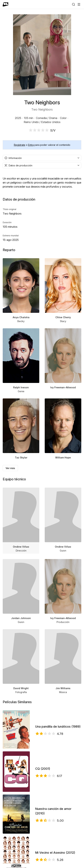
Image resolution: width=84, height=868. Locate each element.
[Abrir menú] (79, 4)
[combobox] (42, 158)
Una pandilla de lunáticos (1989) (58, 727)
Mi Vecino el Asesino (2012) (55, 853)
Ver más (10, 468)
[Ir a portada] (6, 4)
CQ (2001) (43, 769)
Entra (31, 145)
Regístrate (20, 145)
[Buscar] (73, 4)
